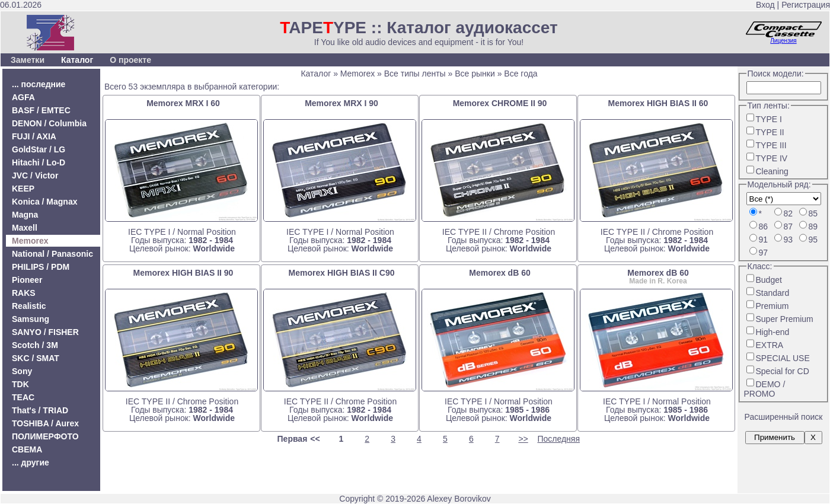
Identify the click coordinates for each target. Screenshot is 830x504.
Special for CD (783, 371)
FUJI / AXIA (34, 136)
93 (788, 240)
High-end (773, 332)
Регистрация (806, 5)
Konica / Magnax (44, 202)
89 (813, 227)
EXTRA (770, 345)
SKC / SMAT (36, 358)
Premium (772, 306)
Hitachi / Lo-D (39, 162)
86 (764, 227)
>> (523, 439)
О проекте (130, 60)
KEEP (23, 189)
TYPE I (769, 119)
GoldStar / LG (39, 149)
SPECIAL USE (783, 358)
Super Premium (785, 319)
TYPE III (771, 145)
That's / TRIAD (40, 410)
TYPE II (770, 132)
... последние (39, 84)
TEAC (23, 397)
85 (813, 213)
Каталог (77, 60)
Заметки (28, 60)
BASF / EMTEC (41, 110)
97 (764, 253)
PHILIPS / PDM (41, 267)
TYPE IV (772, 158)
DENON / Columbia (49, 123)
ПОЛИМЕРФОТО (45, 436)
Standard (773, 293)
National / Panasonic (52, 254)
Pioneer (27, 280)
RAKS (24, 293)
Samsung (31, 319)
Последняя (558, 439)
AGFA (23, 97)
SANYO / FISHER (45, 332)
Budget (769, 280)
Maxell (25, 228)
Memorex (30, 241)
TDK (20, 384)
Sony (22, 371)
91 (764, 240)
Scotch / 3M (35, 345)
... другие (31, 462)
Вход (765, 5)
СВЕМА (27, 449)
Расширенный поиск (784, 417)
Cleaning (772, 171)
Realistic (29, 306)
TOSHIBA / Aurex (45, 423)
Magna (25, 215)
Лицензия (783, 41)
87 (788, 227)
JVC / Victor (35, 176)
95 (813, 240)
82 (788, 213)
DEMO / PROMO (765, 389)
